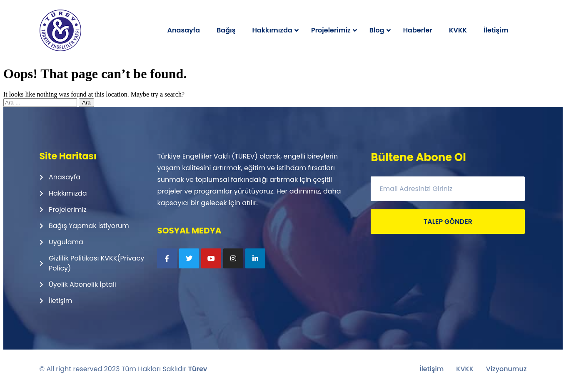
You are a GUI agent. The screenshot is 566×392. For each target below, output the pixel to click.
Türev (198, 369)
